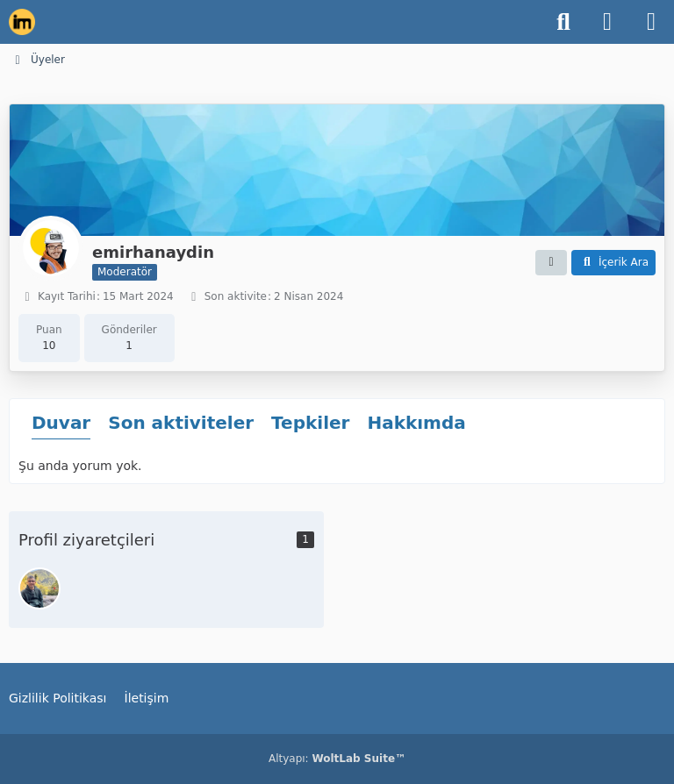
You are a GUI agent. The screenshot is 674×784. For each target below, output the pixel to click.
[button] (551, 263)
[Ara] (563, 22)
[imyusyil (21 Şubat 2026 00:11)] (39, 588)
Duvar (61, 423)
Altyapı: (337, 759)
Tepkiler (310, 423)
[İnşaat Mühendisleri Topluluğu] (22, 22)
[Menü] (651, 22)
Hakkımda (416, 423)
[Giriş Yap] (607, 22)
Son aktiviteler (181, 423)
